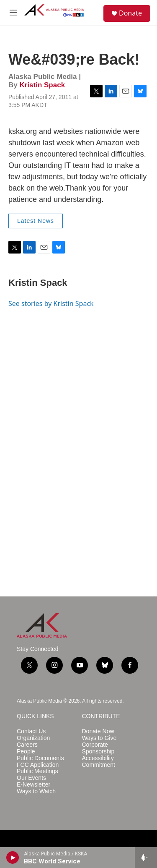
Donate (130, 13)
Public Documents (40, 758)
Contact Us (31, 731)
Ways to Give (99, 738)
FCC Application (38, 765)
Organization (33, 738)
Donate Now (98, 731)
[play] (13, 858)
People (26, 752)
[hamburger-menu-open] (13, 13)
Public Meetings (37, 771)
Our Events (31, 778)
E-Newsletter (33, 785)
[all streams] (146, 858)
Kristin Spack (42, 85)
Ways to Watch (36, 791)
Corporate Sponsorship (98, 748)
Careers (27, 745)
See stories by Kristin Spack (51, 303)
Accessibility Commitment (99, 762)
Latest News (36, 221)
